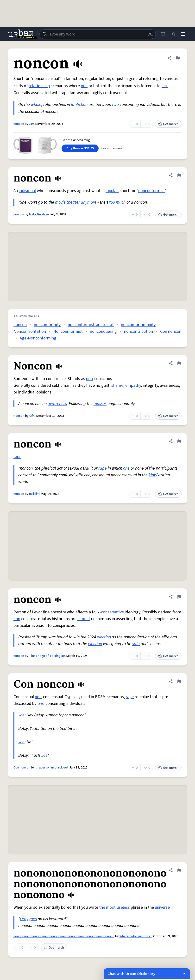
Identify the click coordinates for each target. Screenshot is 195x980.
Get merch (168, 124)
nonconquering (103, 331)
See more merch (113, 148)
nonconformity (47, 325)
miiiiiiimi (35, 494)
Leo (23, 919)
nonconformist (152, 191)
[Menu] (183, 34)
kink (152, 475)
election (104, 637)
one (84, 86)
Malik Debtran (39, 214)
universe (162, 907)
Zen (32, 124)
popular (111, 191)
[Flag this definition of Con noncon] (179, 681)
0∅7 (32, 416)
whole (36, 105)
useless (123, 907)
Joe (21, 715)
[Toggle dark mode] (172, 34)
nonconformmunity (138, 325)
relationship (39, 86)
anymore (89, 202)
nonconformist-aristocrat (91, 325)
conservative (112, 612)
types (32, 919)
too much (117, 202)
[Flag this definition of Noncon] (179, 363)
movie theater (67, 202)
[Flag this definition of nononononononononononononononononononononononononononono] (179, 870)
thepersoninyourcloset (52, 768)
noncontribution (138, 331)
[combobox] (97, 34)
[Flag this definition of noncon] (178, 58)
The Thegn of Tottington (47, 656)
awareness (57, 404)
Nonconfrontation (30, 331)
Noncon (19, 416)
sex (165, 86)
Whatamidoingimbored (136, 936)
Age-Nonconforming (38, 338)
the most (107, 907)
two (115, 105)
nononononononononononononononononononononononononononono (64, 936)
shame (117, 385)
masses (100, 404)
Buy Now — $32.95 (80, 148)
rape (17, 457)
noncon (19, 124)
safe (136, 644)
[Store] (162, 34)
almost (84, 619)
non (89, 379)
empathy (133, 385)
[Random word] (149, 34)
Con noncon (171, 331)
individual (27, 191)
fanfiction (79, 105)
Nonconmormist (68, 331)
